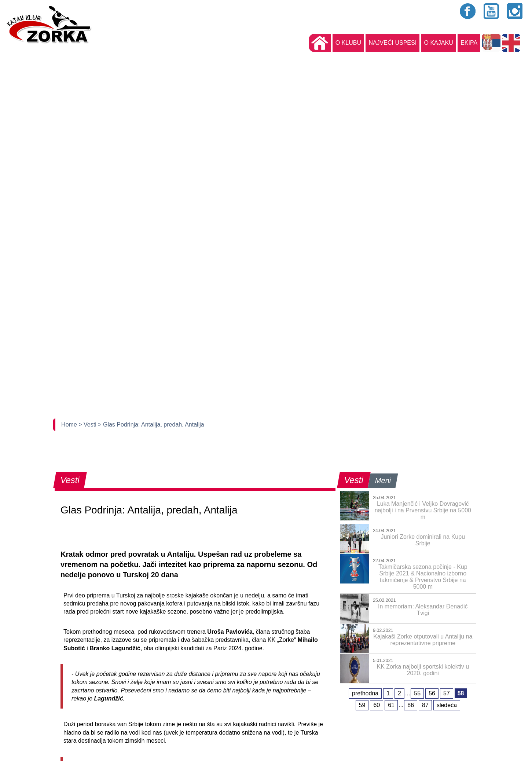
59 (362, 705)
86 (411, 705)
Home (70, 425)
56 (432, 693)
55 (417, 693)
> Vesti (88, 425)
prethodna (365, 693)
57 (447, 693)
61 (391, 705)
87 (425, 705)
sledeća (447, 705)
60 (377, 705)
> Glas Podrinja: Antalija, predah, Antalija (151, 425)
